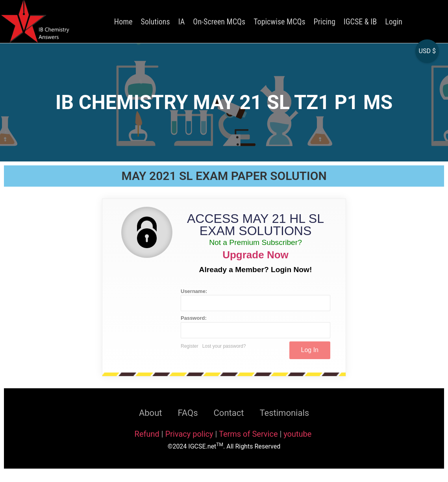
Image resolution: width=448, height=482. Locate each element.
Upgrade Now (255, 255)
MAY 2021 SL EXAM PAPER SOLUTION (224, 176)
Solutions (156, 22)
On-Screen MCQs (219, 22)
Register (190, 346)
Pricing (325, 22)
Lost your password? (224, 346)
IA (182, 22)
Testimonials (284, 413)
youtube (297, 434)
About (151, 413)
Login (394, 22)
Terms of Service (249, 434)
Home (123, 22)
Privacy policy (189, 434)
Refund (147, 434)
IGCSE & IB (360, 22)
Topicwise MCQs (279, 22)
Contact (229, 413)
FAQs (188, 413)
